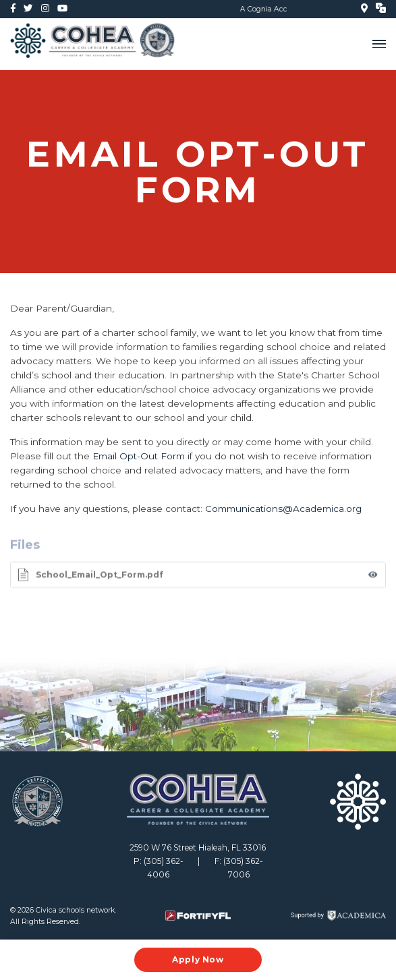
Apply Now (198, 959)
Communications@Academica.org (283, 509)
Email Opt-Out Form (139, 456)
